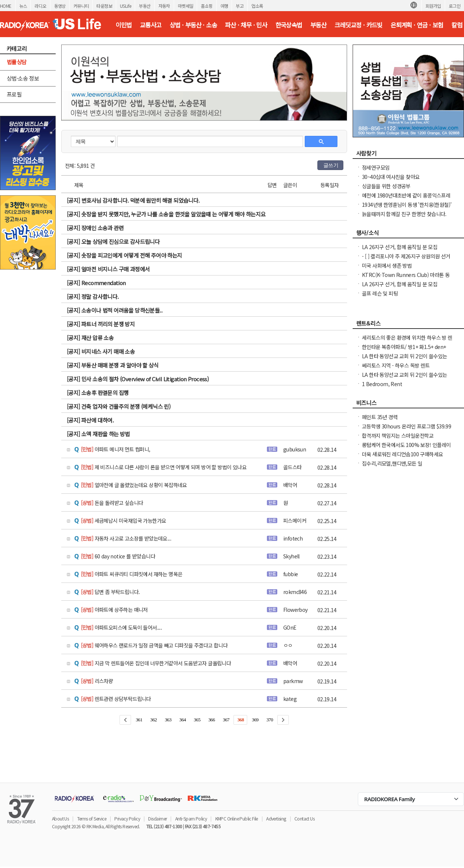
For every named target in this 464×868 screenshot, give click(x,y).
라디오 (40, 6)
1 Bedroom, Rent (382, 384)
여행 (224, 6)
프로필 (14, 94)
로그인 (455, 6)
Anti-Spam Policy (191, 818)
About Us (60, 818)
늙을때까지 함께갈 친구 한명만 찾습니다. (404, 214)
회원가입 (433, 6)
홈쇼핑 (207, 6)
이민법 (123, 25)
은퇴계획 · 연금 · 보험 (417, 25)
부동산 (145, 6)
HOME (6, 6)
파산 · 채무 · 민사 (246, 25)
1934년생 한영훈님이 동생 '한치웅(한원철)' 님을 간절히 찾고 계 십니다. (407, 208)
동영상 (60, 6)
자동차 (164, 6)
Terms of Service (92, 818)
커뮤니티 (81, 6)
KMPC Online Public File (237, 818)
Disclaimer (157, 818)
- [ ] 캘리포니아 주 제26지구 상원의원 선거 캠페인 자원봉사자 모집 (406, 260)
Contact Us (304, 818)
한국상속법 (289, 25)
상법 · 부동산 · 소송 (193, 25)
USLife (125, 6)
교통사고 (151, 25)
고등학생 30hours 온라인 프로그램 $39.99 (406, 426)
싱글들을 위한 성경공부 (386, 186)
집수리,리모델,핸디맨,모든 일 (392, 463)
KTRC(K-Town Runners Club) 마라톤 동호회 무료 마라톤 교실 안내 (406, 278)
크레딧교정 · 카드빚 (358, 25)
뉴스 (23, 6)
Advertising (276, 818)
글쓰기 (331, 165)
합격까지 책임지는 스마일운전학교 (398, 435)
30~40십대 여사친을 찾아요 (391, 177)
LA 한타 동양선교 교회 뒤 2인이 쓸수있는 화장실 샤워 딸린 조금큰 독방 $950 (405, 360)
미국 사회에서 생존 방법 (387, 265)
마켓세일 (186, 6)
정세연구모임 (376, 167)
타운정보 (104, 6)
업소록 (257, 6)
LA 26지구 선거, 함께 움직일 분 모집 (400, 247)
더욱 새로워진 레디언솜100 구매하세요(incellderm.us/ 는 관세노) (402, 458)
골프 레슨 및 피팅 (380, 293)
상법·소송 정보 (23, 78)
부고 (240, 6)
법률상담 (17, 62)
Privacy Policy (127, 818)
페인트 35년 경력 (380, 417)
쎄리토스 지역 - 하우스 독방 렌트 (396, 365)
